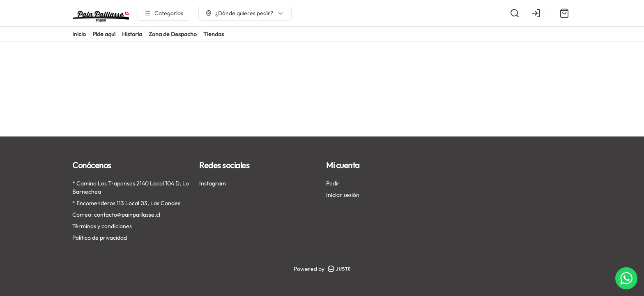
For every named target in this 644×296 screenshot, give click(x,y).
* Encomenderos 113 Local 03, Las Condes (126, 203)
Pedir (333, 183)
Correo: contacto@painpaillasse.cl (116, 215)
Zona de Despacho (173, 34)
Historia (132, 34)
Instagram (213, 183)
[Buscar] (515, 13)
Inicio (79, 34)
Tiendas (214, 34)
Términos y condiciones (102, 226)
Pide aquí (104, 34)
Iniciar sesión (343, 195)
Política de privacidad (100, 238)
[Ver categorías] (164, 13)
